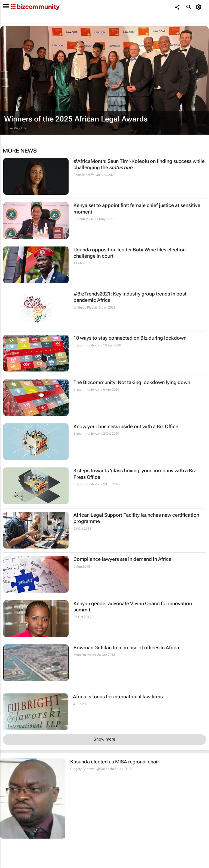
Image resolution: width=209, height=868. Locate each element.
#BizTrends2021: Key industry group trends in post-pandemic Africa (131, 297)
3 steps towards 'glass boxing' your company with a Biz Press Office (135, 474)
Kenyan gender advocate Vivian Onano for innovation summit (133, 607)
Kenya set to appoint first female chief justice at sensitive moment (137, 208)
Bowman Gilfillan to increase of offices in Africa (126, 648)
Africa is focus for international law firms (118, 697)
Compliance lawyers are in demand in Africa (122, 559)
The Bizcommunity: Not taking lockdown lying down (132, 382)
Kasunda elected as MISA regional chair (115, 762)
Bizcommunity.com (87, 345)
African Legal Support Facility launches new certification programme (136, 518)
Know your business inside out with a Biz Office (126, 426)
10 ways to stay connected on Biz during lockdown (130, 338)
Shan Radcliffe (16, 128)
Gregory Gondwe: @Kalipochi (92, 769)
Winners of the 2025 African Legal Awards (76, 119)
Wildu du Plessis (85, 307)
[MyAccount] (200, 7)
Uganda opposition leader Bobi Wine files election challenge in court (130, 253)
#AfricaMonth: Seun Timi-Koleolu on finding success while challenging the (139, 164)
